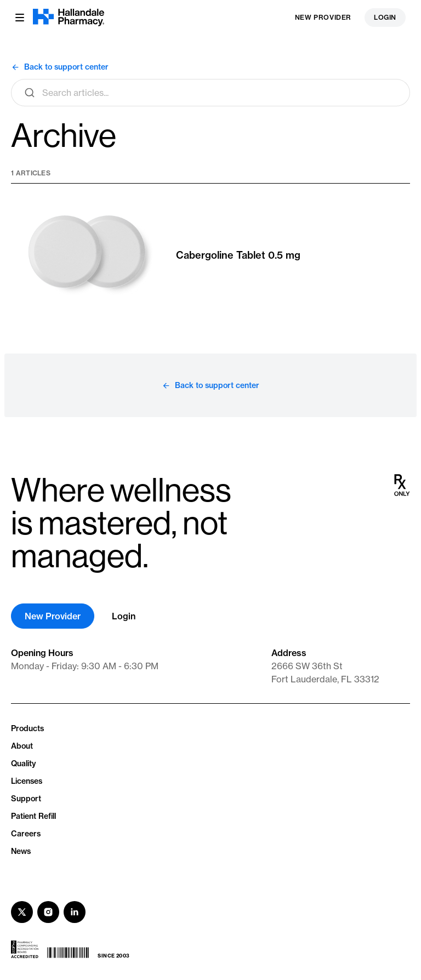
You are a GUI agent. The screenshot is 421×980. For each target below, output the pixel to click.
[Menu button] (20, 18)
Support (26, 799)
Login (385, 17)
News (21, 851)
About (22, 746)
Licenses (27, 781)
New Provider (323, 17)
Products (27, 728)
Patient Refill (33, 816)
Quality (24, 764)
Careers (26, 834)
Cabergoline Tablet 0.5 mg (238, 255)
